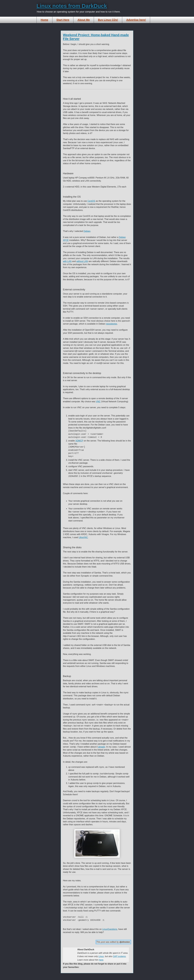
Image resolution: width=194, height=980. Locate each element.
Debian (87, 231)
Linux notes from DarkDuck (72, 6)
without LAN (82, 261)
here (101, 960)
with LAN (67, 261)
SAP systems (119, 956)
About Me (84, 20)
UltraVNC (83, 537)
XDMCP (79, 441)
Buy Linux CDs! (108, 20)
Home (44, 20)
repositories (111, 324)
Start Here (63, 20)
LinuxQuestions (110, 929)
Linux (101, 956)
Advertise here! (136, 20)
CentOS (91, 201)
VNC (98, 402)
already (102, 747)
